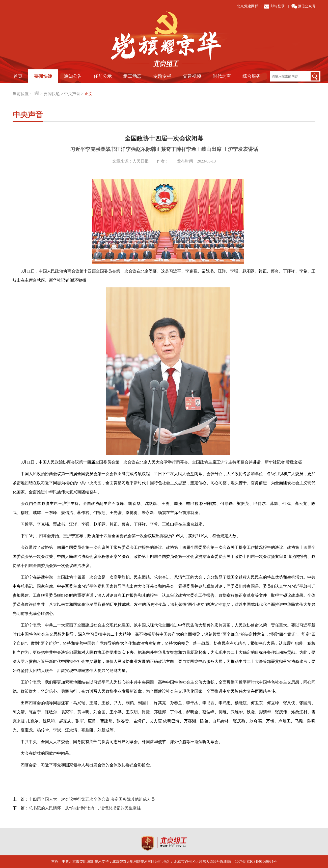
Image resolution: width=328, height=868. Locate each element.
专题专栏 (162, 76)
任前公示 (103, 76)
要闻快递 (43, 76)
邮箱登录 (278, 6)
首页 (18, 76)
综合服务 (252, 76)
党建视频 (192, 76)
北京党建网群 (248, 6)
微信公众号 (307, 6)
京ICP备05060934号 (262, 862)
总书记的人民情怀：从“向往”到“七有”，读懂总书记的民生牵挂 (85, 808)
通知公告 (73, 76)
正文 (89, 94)
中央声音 (72, 94)
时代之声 (222, 76)
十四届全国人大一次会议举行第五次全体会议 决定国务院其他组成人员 (92, 799)
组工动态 (132, 76)
